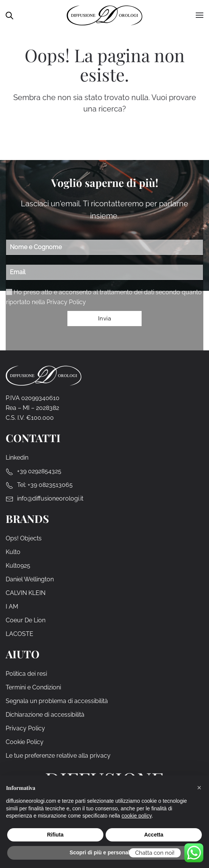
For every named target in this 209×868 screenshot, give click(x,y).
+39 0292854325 (39, 471)
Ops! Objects (24, 538)
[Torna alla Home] (104, 15)
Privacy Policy (66, 302)
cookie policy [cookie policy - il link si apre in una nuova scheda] (136, 816)
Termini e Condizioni (33, 687)
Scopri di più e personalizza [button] (104, 852)
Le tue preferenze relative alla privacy (58, 756)
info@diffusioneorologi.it (50, 498)
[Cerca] (111, 137)
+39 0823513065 (50, 485)
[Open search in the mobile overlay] (9, 15)
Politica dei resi (26, 674)
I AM (12, 607)
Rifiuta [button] (55, 835)
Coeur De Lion (26, 620)
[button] (199, 788)
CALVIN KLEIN (26, 593)
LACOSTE (19, 634)
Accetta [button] (154, 835)
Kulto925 (18, 566)
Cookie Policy (25, 742)
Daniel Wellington (30, 579)
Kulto (13, 552)
